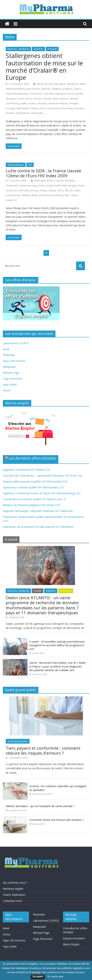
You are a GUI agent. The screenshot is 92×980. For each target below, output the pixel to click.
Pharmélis (9, 355)
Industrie (38, 49)
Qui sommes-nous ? (15, 883)
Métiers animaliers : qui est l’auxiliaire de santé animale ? (40, 806)
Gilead (52, 190)
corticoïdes (48, 94)
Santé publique (16, 165)
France (20, 99)
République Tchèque (27, 108)
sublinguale (37, 113)
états (81, 186)
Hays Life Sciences (14, 361)
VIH (30, 165)
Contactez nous (12, 901)
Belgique (57, 89)
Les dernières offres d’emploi (32, 458)
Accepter (38, 976)
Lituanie (74, 99)
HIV (67, 190)
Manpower (9, 367)
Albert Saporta (44, 84)
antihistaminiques (15, 89)
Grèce (29, 99)
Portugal (10, 108)
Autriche (46, 89)
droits (42, 186)
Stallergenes (23, 113)
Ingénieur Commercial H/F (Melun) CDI (27, 470)
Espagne (61, 94)
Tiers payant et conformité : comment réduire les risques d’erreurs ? (43, 750)
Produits (52, 49)
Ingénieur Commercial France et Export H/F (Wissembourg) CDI (42, 493)
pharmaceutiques (58, 103)
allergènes (72, 84)
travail (9, 200)
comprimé (35, 94)
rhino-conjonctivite (50, 108)
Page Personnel (12, 379)
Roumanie (67, 108)
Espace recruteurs (74, 938)
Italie (55, 99)
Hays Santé (10, 384)
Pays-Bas (42, 103)
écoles (50, 186)
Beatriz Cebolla (55, 181)
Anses (7, 390)
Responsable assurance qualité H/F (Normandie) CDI (35, 481)
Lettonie (64, 99)
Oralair (32, 103)
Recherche (66, 591)
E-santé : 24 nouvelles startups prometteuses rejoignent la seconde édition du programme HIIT (57, 645)
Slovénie (10, 113)
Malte (24, 103)
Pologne (73, 103)
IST (72, 190)
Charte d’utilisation (14, 895)
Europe (34, 190)
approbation (33, 89)
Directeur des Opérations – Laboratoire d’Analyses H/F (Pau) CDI (42, 476)
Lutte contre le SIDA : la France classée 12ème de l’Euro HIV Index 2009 (43, 173)
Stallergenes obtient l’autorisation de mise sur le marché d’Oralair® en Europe (44, 67)
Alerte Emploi (71, 944)
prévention (45, 195)
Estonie (71, 94)
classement (12, 186)
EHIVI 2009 (61, 186)
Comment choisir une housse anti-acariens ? (57, 820)
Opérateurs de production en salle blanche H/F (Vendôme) (38, 527)
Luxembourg (12, 103)
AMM (82, 84)
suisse (74, 195)
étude (9, 190)
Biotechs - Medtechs (18, 49)
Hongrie (38, 99)
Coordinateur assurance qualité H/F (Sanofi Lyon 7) (34, 499)
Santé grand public (18, 741)
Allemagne (59, 84)
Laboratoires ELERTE (16, 343)
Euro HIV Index (21, 190)
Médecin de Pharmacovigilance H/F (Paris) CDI (31, 505)
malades (25, 195)
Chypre (77, 89)
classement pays (28, 186)
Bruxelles (70, 181)
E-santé (38, 591)
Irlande (47, 99)
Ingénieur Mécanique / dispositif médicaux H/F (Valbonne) (38, 511)
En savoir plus (55, 976)
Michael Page (11, 373)
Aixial (6, 349)
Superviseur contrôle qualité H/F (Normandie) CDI (33, 487)
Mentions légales (13, 889)
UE (15, 200)
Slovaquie (79, 108)
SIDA (67, 195)
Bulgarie (67, 89)
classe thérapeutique (17, 94)
